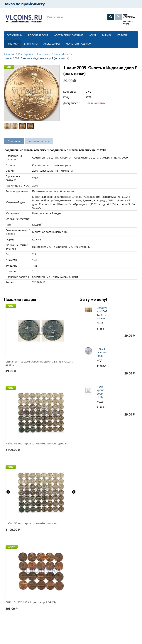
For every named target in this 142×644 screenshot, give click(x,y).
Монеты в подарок (78, 44)
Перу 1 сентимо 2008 (102, 352)
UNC (9, 67)
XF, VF (12, 547)
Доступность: (72, 103)
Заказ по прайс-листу (24, 4)
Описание (14, 141)
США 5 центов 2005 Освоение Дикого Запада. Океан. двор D (39, 363)
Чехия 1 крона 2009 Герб (102, 392)
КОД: (66, 97)
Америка (12, 44)
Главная (9, 54)
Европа (122, 35)
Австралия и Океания (69, 35)
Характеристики (39, 141)
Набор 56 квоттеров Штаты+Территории (32, 524)
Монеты (67, 54)
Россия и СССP (38, 35)
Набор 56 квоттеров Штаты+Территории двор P (36, 444)
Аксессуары (52, 44)
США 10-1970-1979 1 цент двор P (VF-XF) (31, 602)
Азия (93, 35)
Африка (106, 35)
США (55, 54)
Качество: (70, 92)
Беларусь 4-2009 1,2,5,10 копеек (102, 313)
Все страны (14, 35)
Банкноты (31, 44)
